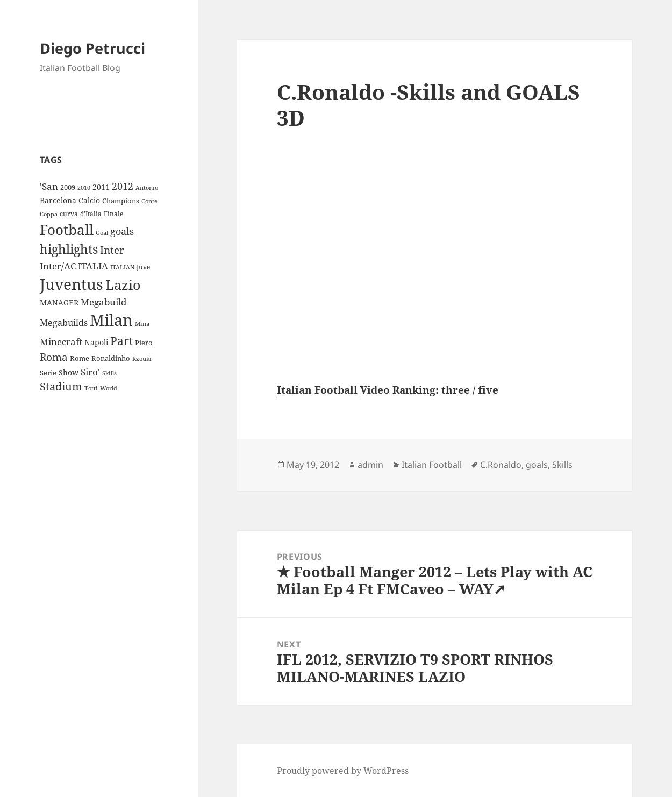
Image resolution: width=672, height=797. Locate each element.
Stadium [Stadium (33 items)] (61, 386)
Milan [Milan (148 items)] (111, 320)
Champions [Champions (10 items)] (121, 201)
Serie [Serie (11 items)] (48, 373)
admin (370, 465)
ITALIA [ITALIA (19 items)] (93, 266)
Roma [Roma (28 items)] (54, 357)
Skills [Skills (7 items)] (109, 373)
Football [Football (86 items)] (67, 230)
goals (537, 465)
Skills (562, 465)
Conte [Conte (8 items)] (149, 201)
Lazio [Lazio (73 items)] (123, 284)
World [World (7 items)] (109, 388)
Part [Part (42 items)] (121, 341)
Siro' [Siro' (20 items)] (90, 372)
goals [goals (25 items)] (122, 231)
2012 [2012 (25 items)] (123, 186)
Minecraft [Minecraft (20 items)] (61, 342)
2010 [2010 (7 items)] (84, 188)
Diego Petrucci (92, 48)
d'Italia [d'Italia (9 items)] (91, 214)
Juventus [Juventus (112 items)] (72, 284)
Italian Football (317, 390)
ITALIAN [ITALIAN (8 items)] (122, 267)
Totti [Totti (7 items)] (91, 388)
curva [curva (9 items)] (69, 214)
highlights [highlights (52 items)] (69, 249)
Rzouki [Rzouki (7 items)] (142, 359)
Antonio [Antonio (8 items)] (147, 187)
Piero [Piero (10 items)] (144, 343)
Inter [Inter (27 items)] (112, 250)
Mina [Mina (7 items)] (142, 324)
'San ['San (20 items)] (49, 186)
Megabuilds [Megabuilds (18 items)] (64, 323)
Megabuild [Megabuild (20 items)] (103, 302)
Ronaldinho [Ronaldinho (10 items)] (111, 358)
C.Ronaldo (501, 465)
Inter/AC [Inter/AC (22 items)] (58, 266)
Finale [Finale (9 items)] (113, 214)
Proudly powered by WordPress (343, 771)
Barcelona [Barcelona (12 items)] (58, 200)
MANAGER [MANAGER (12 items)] (59, 303)
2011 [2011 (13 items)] (101, 187)
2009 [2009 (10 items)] (68, 187)
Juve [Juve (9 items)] (143, 267)
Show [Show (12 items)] (69, 372)
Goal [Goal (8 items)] (102, 233)
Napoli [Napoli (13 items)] (96, 342)
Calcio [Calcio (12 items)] (89, 200)
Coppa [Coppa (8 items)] (49, 214)
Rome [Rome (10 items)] (80, 358)
